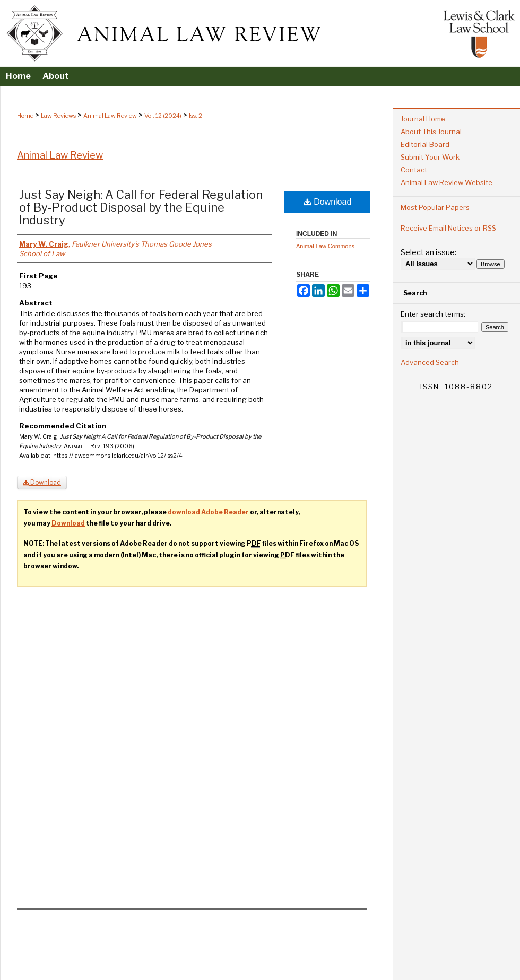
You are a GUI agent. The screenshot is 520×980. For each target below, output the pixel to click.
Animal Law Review (110, 116)
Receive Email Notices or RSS (448, 228)
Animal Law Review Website (447, 182)
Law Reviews (58, 116)
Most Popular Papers (435, 207)
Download (328, 202)
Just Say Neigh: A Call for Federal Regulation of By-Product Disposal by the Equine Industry (141, 207)
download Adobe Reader (208, 512)
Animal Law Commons (325, 246)
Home (25, 116)
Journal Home (423, 119)
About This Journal (431, 132)
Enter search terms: (433, 314)
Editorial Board (425, 144)
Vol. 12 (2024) (163, 116)
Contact (414, 170)
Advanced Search (430, 362)
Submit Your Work (430, 157)
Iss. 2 (196, 116)
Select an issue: (428, 252)
